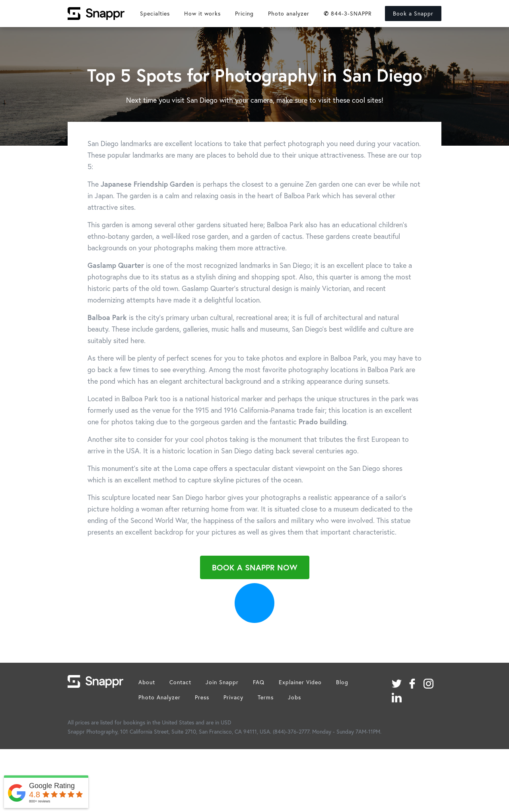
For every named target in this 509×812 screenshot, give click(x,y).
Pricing (244, 13)
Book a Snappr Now (255, 567)
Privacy (233, 697)
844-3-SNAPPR (348, 13)
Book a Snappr (413, 13)
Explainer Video (300, 682)
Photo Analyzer (159, 697)
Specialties (155, 13)
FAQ (259, 682)
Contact (180, 682)
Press (202, 697)
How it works (202, 13)
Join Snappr (222, 682)
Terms (266, 697)
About (147, 682)
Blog (342, 682)
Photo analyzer (289, 13)
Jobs (294, 697)
